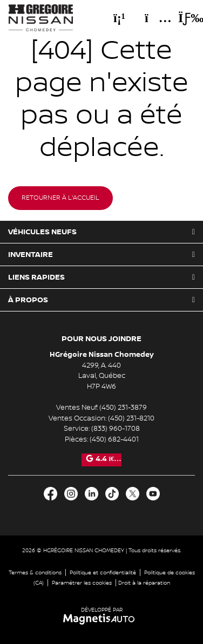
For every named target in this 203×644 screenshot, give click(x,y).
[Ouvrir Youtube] (153, 494)
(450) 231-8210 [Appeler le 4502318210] (131, 418)
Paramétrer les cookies (82, 583)
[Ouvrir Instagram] (71, 494)
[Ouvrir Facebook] (50, 494)
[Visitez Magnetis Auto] (102, 619)
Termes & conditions (35, 572)
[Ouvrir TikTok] (112, 494)
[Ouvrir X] (133, 494)
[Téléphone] (119, 18)
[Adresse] (153, 18)
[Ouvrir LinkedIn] (92, 494)
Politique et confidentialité (103, 572)
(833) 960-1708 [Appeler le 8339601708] (116, 429)
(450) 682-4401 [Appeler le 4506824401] (114, 439)
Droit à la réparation (144, 583)
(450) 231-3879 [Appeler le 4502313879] (123, 408)
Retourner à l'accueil (60, 198)
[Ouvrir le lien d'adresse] (102, 376)
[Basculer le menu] (182, 18)
